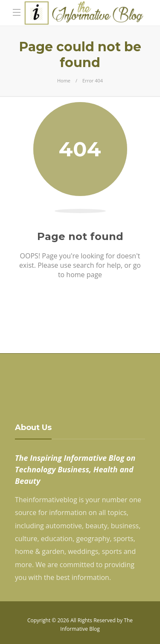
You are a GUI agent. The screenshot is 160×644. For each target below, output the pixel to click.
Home (64, 80)
